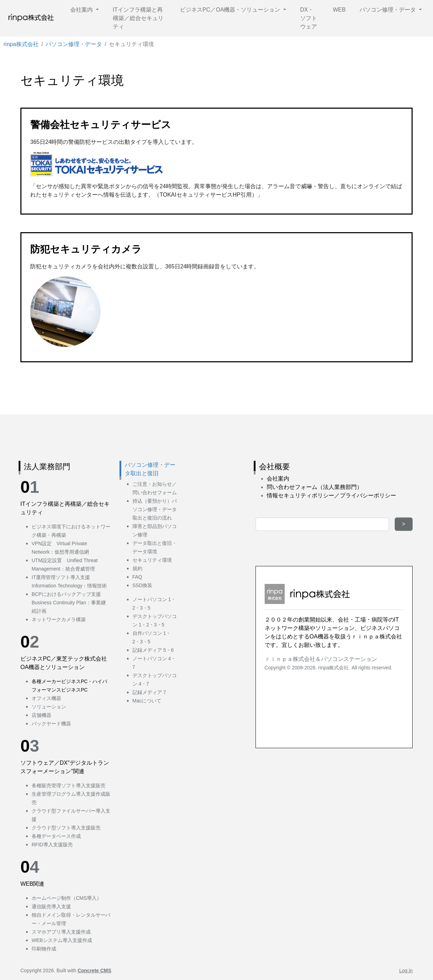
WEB (339, 10)
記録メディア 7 (149, 692)
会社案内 (82, 10)
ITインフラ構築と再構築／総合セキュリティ (138, 18)
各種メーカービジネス (56, 681)
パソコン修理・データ (388, 10)
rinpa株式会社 (21, 44)
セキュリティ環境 (152, 560)
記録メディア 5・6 (153, 650)
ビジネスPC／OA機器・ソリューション (231, 10)
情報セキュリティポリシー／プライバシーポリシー (331, 495)
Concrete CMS (95, 971)
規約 (137, 568)
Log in (406, 971)
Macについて (147, 701)
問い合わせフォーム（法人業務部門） (315, 487)
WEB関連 (32, 884)
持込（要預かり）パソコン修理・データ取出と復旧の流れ (155, 509)
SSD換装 (143, 585)
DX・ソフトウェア (309, 18)
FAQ (137, 577)
